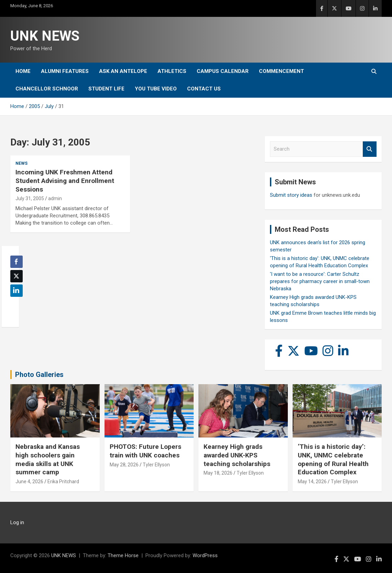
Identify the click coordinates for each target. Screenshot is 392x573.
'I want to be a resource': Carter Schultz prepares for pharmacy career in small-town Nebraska (320, 281)
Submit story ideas (291, 195)
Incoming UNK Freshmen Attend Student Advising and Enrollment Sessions (65, 181)
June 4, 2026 (29, 482)
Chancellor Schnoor (47, 89)
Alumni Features (65, 71)
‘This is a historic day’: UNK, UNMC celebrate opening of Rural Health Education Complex (333, 459)
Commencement (281, 71)
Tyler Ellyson (156, 465)
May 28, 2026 (124, 465)
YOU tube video (156, 89)
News (21, 163)
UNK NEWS (45, 36)
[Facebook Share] (17, 262)
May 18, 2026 (218, 473)
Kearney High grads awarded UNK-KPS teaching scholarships (237, 455)
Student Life (106, 89)
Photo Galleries (39, 375)
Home (23, 71)
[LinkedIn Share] (17, 291)
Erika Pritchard (63, 482)
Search (370, 149)
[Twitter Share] (17, 276)
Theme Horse (123, 555)
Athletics (172, 71)
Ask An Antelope (123, 71)
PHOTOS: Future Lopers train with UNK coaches (145, 451)
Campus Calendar (223, 71)
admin (55, 198)
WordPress (205, 555)
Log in (17, 522)
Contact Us (204, 89)
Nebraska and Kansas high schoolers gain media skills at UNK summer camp (48, 459)
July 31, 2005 (30, 198)
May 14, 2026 (312, 482)
